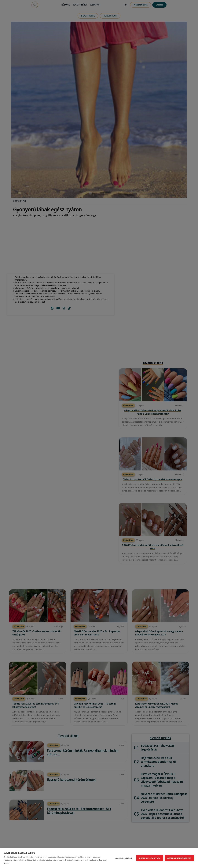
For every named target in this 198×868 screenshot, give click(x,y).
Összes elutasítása (150, 858)
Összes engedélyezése (179, 858)
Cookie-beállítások (124, 858)
